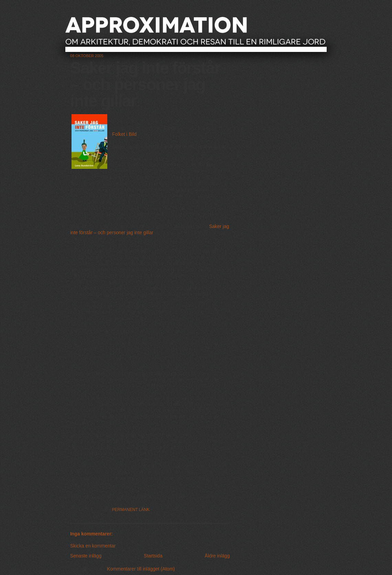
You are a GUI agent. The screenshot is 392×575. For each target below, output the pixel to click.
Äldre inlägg (217, 556)
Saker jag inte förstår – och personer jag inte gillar (145, 84)
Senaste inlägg (86, 556)
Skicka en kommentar (93, 546)
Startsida (153, 556)
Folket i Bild (124, 134)
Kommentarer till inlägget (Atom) (141, 569)
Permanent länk (131, 510)
